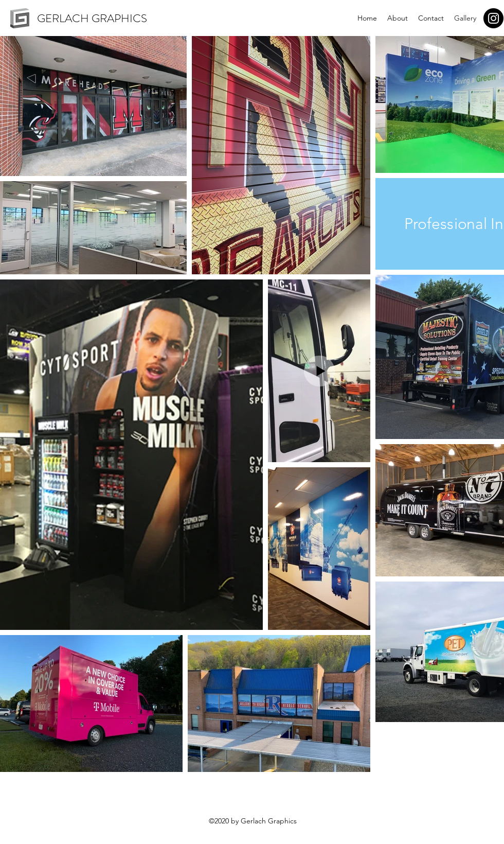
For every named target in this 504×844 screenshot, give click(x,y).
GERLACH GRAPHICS (92, 18)
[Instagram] (493, 18)
